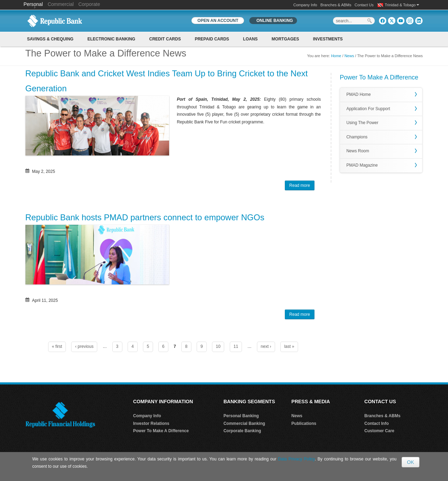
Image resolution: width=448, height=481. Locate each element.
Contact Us (364, 5)
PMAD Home (358, 94)
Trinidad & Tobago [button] (402, 5)
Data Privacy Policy (296, 459)
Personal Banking (241, 416)
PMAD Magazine (362, 165)
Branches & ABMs (336, 5)
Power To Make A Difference (161, 431)
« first (57, 346)
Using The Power (362, 123)
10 (218, 346)
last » (289, 346)
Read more (302, 186)
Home (336, 56)
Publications (304, 423)
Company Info (305, 5)
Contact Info (377, 423)
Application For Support (368, 109)
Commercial (61, 4)
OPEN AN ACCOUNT (218, 21)
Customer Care (379, 431)
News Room (358, 151)
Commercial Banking (244, 423)
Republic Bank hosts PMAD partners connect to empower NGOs (145, 217)
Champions (357, 137)
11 (236, 346)
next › (266, 346)
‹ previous (84, 346)
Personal (34, 4)
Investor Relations (151, 423)
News (349, 56)
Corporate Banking (242, 431)
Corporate (89, 4)
